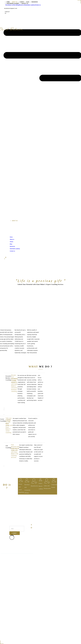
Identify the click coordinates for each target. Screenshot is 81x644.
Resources (17, 516)
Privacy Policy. (29, 556)
